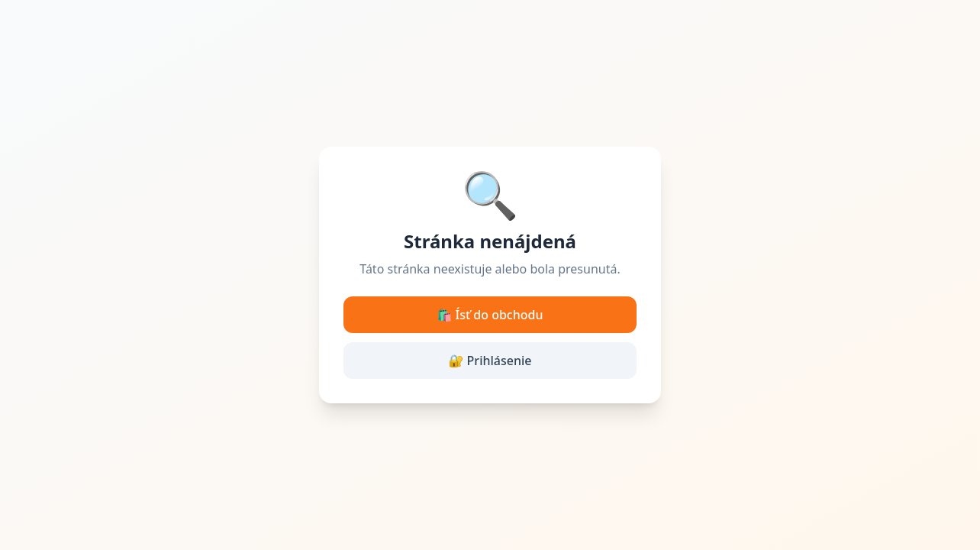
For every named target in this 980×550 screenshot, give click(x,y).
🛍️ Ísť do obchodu (490, 315)
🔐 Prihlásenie (490, 361)
